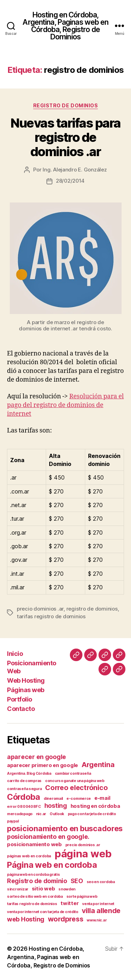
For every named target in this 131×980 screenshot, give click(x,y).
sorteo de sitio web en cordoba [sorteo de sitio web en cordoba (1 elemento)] (35, 897)
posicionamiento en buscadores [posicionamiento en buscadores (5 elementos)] (65, 828)
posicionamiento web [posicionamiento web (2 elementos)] (34, 844)
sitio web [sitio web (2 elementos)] (43, 889)
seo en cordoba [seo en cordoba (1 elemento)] (101, 882)
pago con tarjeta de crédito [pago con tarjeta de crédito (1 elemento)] (92, 814)
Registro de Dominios (65, 105)
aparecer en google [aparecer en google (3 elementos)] (37, 757)
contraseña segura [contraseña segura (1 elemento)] (24, 789)
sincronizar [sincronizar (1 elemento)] (18, 889)
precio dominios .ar (40, 609)
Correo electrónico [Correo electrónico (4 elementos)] (76, 788)
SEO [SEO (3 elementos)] (77, 881)
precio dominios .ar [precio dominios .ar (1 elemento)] (83, 845)
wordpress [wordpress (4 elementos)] (66, 919)
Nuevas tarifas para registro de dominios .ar (65, 137)
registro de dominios (92, 609)
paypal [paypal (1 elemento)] (13, 821)
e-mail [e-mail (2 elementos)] (102, 798)
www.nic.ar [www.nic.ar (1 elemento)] (97, 920)
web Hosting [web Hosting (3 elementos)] (26, 919)
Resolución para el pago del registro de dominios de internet (65, 405)
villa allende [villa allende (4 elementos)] (101, 911)
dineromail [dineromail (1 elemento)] (53, 799)
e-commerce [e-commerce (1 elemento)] (79, 799)
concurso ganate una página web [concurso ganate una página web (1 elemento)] (75, 781)
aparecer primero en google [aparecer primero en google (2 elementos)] (42, 765)
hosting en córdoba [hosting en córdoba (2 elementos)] (95, 806)
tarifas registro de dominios (51, 616)
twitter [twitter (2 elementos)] (70, 903)
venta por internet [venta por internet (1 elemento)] (98, 904)
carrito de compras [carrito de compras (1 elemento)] (24, 781)
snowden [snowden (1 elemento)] (67, 889)
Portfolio (20, 699)
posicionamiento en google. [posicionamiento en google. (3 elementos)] (48, 837)
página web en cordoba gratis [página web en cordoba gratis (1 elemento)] (33, 875)
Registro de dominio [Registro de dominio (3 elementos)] (37, 881)
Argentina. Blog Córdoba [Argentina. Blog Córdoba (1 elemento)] (29, 774)
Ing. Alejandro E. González (75, 170)
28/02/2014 (70, 181)
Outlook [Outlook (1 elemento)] (57, 814)
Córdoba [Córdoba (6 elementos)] (24, 797)
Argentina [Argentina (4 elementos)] (98, 765)
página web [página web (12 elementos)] (83, 854)
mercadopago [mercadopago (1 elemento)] (20, 814)
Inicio (15, 654)
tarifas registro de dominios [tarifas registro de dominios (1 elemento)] (32, 904)
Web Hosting (26, 680)
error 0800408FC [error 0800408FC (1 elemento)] (24, 807)
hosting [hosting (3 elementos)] (56, 806)
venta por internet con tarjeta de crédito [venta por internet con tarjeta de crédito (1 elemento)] (43, 912)
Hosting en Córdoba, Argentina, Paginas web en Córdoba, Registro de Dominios (65, 26)
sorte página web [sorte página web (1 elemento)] (82, 897)
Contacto (21, 709)
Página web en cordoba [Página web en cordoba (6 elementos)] (52, 865)
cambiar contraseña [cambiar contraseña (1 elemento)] (73, 774)
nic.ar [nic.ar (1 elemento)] (41, 814)
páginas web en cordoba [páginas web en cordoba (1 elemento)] (29, 856)
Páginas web (26, 690)
